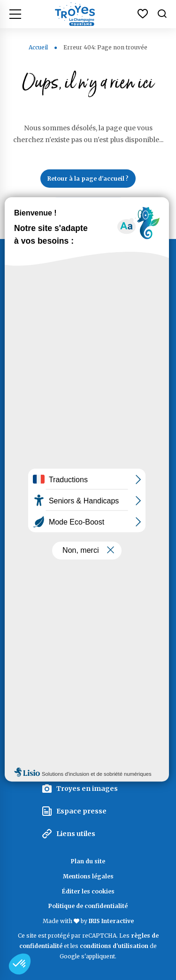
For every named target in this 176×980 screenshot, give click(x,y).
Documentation (88, 566)
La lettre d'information (88, 692)
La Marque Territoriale (95, 720)
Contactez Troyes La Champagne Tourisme (88, 429)
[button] (20, 964)
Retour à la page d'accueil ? (88, 179)
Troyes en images (87, 789)
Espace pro (76, 743)
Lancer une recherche (88, 206)
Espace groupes (84, 766)
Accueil (38, 47)
